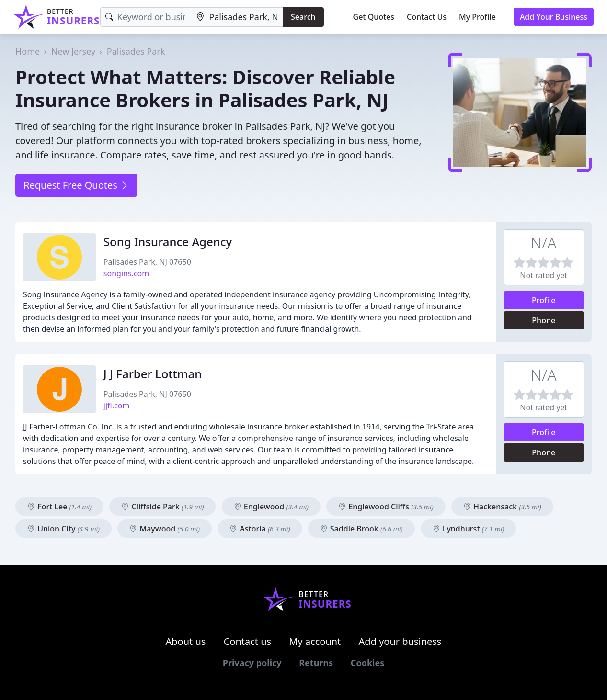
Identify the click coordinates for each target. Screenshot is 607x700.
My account (315, 641)
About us (186, 641)
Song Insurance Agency (168, 242)
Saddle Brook (361, 529)
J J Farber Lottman (153, 374)
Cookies (367, 663)
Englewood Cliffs (386, 507)
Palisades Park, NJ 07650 (147, 262)
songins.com (126, 273)
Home (28, 51)
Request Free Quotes (76, 185)
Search (303, 17)
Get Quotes (374, 17)
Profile (544, 300)
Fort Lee (59, 507)
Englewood (271, 507)
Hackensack (502, 507)
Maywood (165, 529)
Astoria (260, 529)
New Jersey (73, 51)
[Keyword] (146, 17)
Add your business (400, 641)
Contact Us (427, 17)
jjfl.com (117, 406)
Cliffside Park (162, 507)
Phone (544, 320)
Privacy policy (252, 663)
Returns (316, 663)
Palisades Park (136, 51)
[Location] (237, 17)
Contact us (248, 641)
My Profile (477, 17)
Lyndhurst (469, 529)
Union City (63, 529)
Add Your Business (554, 17)
